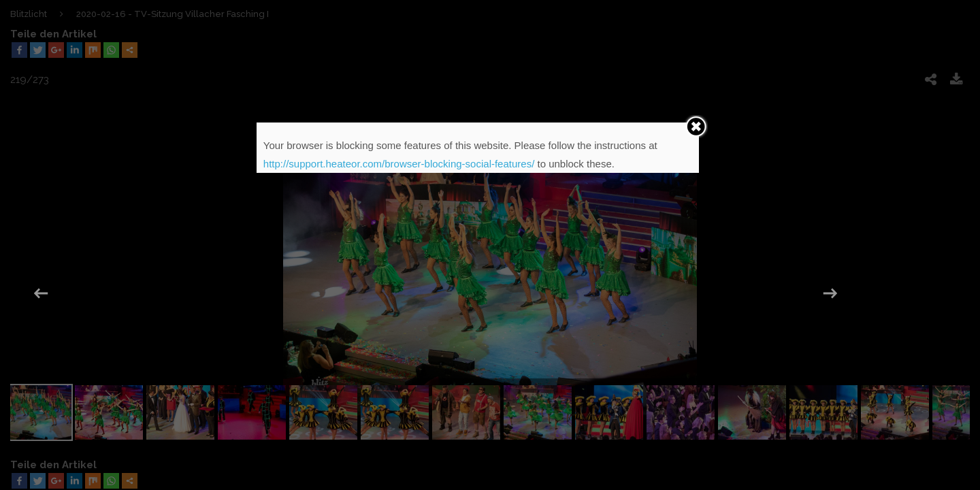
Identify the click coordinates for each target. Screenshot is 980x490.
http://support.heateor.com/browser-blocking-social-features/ (399, 164)
